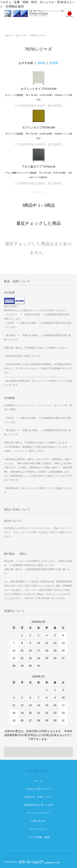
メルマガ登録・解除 (38, 837)
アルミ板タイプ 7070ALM (38, 167)
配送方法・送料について (38, 797)
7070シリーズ (37, 35)
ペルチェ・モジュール (15, 35)
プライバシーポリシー (38, 813)
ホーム (38, 781)
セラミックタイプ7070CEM (38, 89)
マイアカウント (38, 829)
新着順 (54, 63)
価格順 (41, 63)
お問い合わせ (38, 821)
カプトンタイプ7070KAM (38, 127)
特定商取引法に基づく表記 (38, 805)
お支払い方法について (38, 789)
